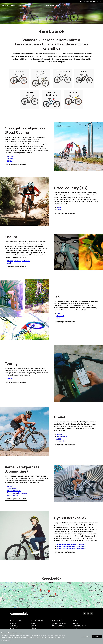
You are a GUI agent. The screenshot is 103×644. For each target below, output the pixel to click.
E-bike (84, 71)
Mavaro (10, 491)
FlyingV (10, 487)
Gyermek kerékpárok (51, 94)
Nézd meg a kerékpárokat (16, 165)
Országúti (13, 625)
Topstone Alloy (62, 437)
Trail (58, 318)
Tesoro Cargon (12, 489)
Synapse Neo (61, 441)
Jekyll (9, 263)
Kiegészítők (13, 6)
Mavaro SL (17, 491)
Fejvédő (33, 627)
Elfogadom (97, 636)
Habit (58, 314)
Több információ (6, 640)
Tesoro (10, 379)
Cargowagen (22, 493)
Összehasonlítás (94, 1)
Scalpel (59, 208)
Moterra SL (26, 261)
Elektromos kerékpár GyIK (59, 624)
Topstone (60, 435)
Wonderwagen (12, 493)
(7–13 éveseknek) (71, 547)
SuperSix (10, 156)
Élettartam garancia (85, 1)
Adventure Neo (13, 495)
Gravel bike (19, 71)
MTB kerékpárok (62, 71)
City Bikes (30, 93)
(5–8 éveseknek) (71, 544)
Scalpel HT (60, 210)
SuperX (10, 161)
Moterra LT (17, 261)
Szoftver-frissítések (78, 627)
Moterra (10, 261)
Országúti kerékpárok (41, 73)
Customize (86, 636)
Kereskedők (22, 6)
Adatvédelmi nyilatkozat (80, 625)
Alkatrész (34, 625)
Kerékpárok (5, 6)
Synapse (10, 159)
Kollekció (73, 93)
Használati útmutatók (58, 627)
